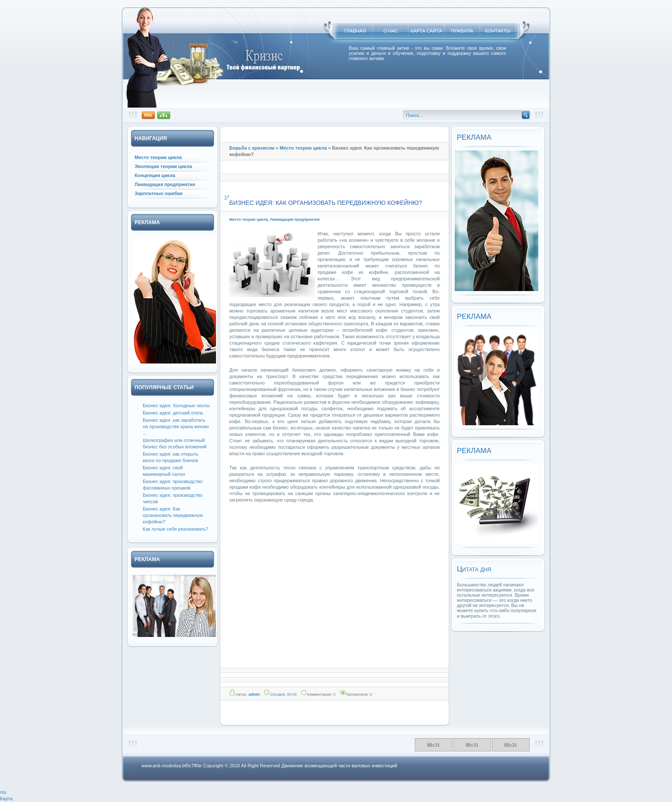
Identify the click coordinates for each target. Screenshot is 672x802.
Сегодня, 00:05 (283, 694)
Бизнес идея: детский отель (173, 413)
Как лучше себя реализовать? (175, 529)
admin (254, 694)
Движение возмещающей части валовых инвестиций (339, 766)
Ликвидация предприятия (295, 219)
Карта (6, 799)
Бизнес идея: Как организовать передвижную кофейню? (173, 515)
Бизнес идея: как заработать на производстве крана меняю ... (176, 427)
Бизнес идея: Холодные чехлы (176, 406)
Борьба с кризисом (252, 148)
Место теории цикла (303, 148)
